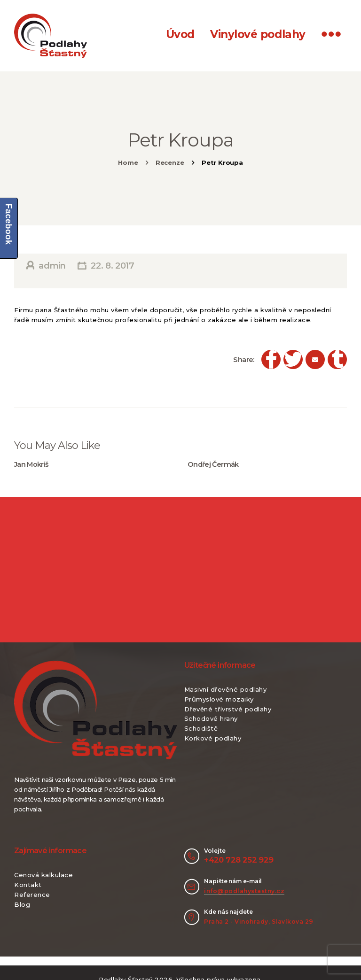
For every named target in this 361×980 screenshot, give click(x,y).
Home (128, 162)
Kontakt (28, 885)
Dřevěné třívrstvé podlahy (228, 709)
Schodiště (201, 728)
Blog (22, 904)
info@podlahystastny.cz (244, 891)
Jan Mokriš (31, 464)
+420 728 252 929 (239, 860)
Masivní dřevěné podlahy (226, 689)
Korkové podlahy (213, 738)
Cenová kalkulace (43, 875)
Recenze (170, 162)
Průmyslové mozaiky (219, 699)
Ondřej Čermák (213, 464)
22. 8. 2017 (112, 266)
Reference (32, 895)
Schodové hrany (211, 718)
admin (52, 266)
